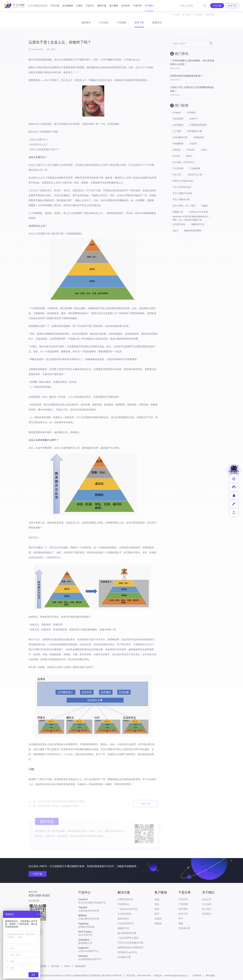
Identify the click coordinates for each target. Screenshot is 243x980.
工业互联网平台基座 (128, 938)
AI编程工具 (178, 212)
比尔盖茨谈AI (179, 224)
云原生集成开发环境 (92, 909)
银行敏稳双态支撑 (127, 933)
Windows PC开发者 (199, 212)
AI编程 (204, 206)
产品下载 (38, 874)
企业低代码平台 (126, 923)
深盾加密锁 (80, 966)
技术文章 (183, 914)
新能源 (158, 923)
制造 (157, 904)
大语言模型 (178, 119)
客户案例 (114, 6)
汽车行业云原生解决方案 (130, 943)
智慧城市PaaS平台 (127, 952)
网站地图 (210, 975)
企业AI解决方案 (180, 137)
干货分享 (137, 6)
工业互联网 (178, 168)
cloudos (176, 156)
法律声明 (197, 975)
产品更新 (122, 22)
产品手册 (183, 904)
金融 (157, 899)
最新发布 (86, 22)
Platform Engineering (183, 181)
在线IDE (176, 150)
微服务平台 (123, 928)
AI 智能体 (191, 112)
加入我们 (207, 909)
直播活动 (157, 22)
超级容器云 (123, 919)
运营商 (158, 919)
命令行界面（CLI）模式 (184, 206)
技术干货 (210, 15)
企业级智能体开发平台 (92, 957)
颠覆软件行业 (198, 224)
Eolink (67, 966)
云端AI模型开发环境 (92, 917)
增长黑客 (55, 966)
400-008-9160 (39, 895)
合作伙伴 (126, 6)
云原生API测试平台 (92, 949)
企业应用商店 (125, 914)
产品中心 (90, 6)
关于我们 (149, 6)
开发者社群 (184, 928)
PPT (181, 919)
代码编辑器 (178, 144)
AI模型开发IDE (125, 899)
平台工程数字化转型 (182, 193)
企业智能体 (68, 4)
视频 (181, 923)
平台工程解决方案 (181, 199)
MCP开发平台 (92, 933)
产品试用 (183, 899)
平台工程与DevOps (182, 187)
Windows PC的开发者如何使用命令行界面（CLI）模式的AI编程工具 (191, 218)
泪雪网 (43, 966)
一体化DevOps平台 (128, 909)
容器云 (189, 156)
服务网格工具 (92, 941)
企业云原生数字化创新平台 (92, 901)
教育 (157, 914)
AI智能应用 (199, 137)
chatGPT (193, 119)
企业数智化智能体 (198, 125)
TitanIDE (190, 150)
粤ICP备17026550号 (112, 975)
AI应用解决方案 (195, 131)
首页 (177, 15)
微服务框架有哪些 (193, 231)
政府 (157, 909)
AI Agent (177, 112)
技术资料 (183, 909)
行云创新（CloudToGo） (184, 162)
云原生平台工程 (195, 175)
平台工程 (55, 4)
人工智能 (177, 131)
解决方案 (102, 6)
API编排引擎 (124, 957)
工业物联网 (195, 168)
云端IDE (193, 144)
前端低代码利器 (92, 925)
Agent (175, 231)
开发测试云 (123, 904)
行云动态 (198, 15)
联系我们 (207, 914)
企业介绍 (207, 899)
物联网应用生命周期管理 (130, 947)
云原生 (80, 6)
